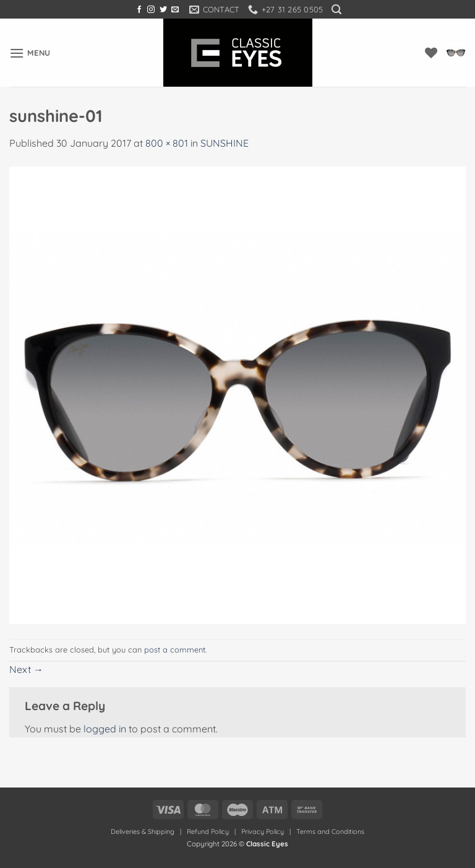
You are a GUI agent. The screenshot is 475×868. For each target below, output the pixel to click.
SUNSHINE (225, 143)
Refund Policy (208, 831)
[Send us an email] (175, 10)
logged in (105, 729)
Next (26, 669)
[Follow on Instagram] (151, 10)
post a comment (175, 649)
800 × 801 (167, 143)
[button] (336, 10)
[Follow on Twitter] (163, 10)
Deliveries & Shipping (143, 831)
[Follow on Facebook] (139, 10)
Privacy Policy (263, 831)
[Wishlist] (431, 53)
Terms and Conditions (330, 831)
